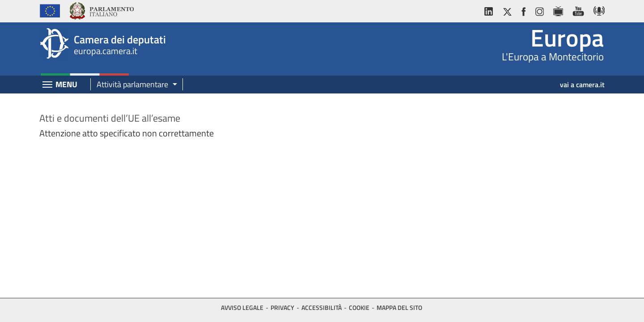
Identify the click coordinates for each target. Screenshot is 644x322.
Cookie (359, 307)
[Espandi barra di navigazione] (47, 85)
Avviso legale (242, 307)
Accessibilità (322, 307)
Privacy (282, 307)
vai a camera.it (582, 85)
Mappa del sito (399, 307)
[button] (133, 85)
